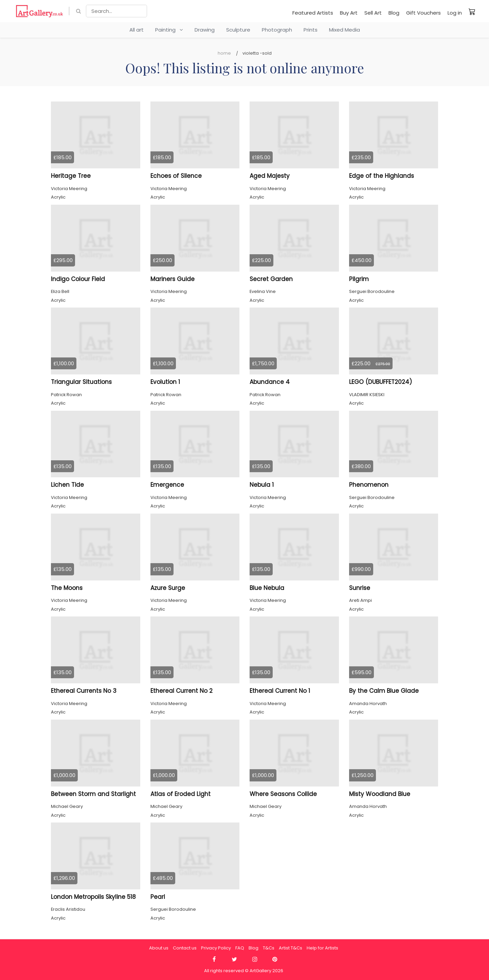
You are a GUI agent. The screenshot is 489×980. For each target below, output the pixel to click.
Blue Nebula (267, 588)
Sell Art (373, 13)
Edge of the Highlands (382, 176)
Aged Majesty (270, 176)
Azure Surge (168, 588)
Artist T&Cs (291, 948)
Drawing (205, 30)
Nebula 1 (262, 485)
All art (137, 30)
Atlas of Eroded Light (180, 794)
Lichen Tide (67, 485)
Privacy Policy (216, 948)
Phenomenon (369, 485)
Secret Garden (271, 279)
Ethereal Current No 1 (280, 691)
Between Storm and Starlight (93, 794)
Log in (455, 13)
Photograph (277, 30)
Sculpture (238, 30)
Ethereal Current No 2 (182, 691)
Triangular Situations (81, 382)
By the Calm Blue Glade (384, 691)
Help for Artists (322, 948)
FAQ (240, 948)
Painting (169, 30)
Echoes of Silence (176, 176)
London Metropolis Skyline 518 (93, 897)
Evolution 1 (165, 382)
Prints (311, 30)
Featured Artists (313, 13)
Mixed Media (345, 30)
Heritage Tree (71, 176)
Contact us (185, 948)
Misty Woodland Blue (380, 794)
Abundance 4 (270, 382)
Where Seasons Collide (283, 794)
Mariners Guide (173, 279)
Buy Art (349, 13)
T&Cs (269, 948)
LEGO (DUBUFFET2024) (381, 382)
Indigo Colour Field (78, 279)
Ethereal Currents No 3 (84, 691)
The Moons (67, 588)
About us (159, 948)
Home (224, 53)
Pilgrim (359, 279)
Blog (394, 13)
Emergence (167, 485)
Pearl (158, 897)
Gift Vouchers (423, 13)
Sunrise (360, 588)
